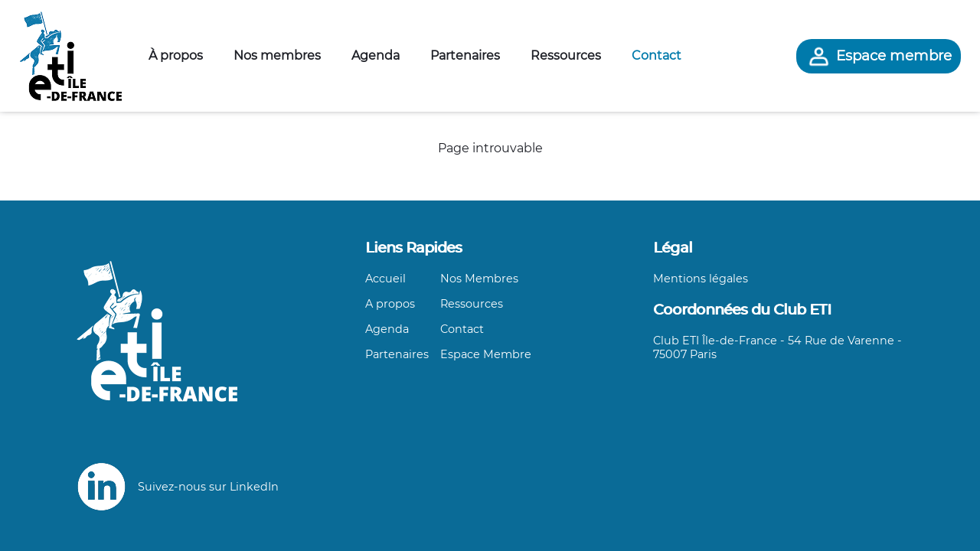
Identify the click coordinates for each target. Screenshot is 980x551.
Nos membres (277, 55)
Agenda (376, 55)
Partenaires (465, 55)
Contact (657, 55)
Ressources (566, 55)
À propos (176, 55)
